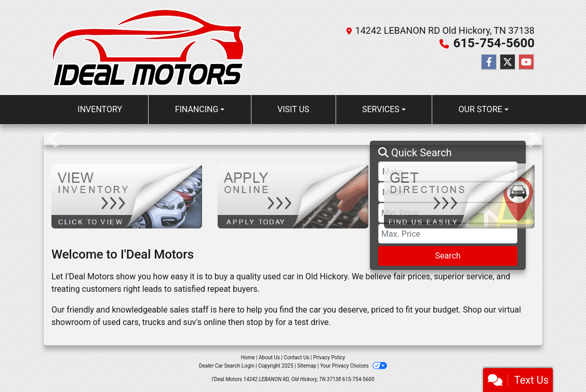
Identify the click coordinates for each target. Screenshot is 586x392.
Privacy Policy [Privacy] (329, 357)
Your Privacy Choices (354, 366)
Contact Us (296, 357)
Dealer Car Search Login (227, 366)
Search (448, 256)
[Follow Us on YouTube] (526, 62)
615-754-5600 (494, 43)
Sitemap (307, 366)
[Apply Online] (293, 195)
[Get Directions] (459, 195)
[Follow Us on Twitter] (508, 62)
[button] (53, 139)
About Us (269, 357)
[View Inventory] (127, 195)
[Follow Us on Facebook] (489, 62)
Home (248, 357)
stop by (260, 322)
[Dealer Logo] (148, 48)
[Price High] (448, 234)
